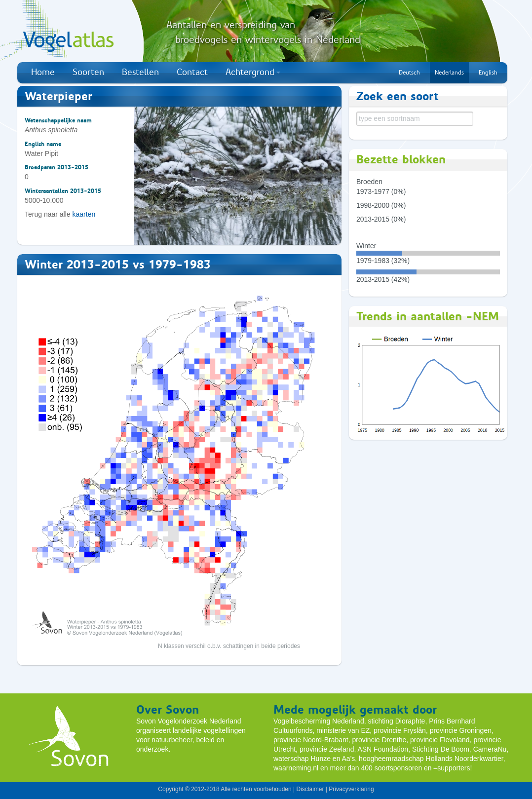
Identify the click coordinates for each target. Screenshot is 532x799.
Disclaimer (310, 789)
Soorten (88, 72)
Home (43, 72)
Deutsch (409, 73)
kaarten (84, 214)
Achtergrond (253, 72)
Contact (192, 72)
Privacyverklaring (351, 789)
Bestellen (140, 72)
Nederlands (449, 73)
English (488, 73)
